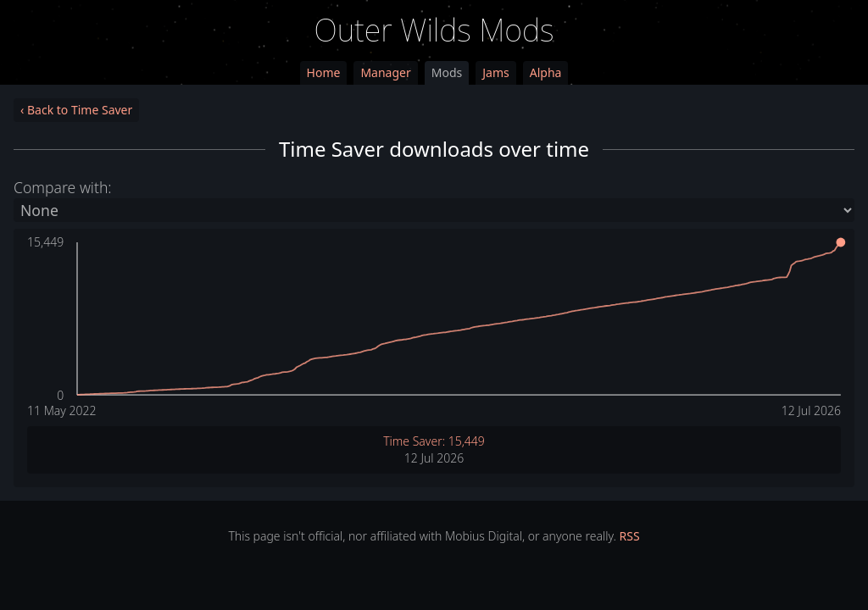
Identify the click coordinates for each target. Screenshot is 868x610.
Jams (495, 72)
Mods (447, 72)
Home (324, 72)
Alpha (546, 72)
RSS (630, 536)
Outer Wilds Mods (434, 30)
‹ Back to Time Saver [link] (76, 110)
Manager (385, 72)
